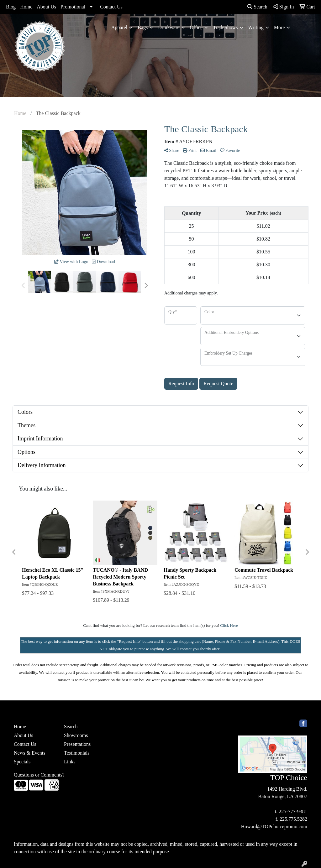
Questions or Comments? (39, 775)
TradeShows (225, 27)
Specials (22, 762)
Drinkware (169, 27)
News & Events (29, 753)
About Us (46, 7)
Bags (143, 27)
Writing (256, 27)
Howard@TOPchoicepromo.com (274, 826)
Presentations (77, 744)
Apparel (119, 27)
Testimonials (77, 753)
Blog (11, 7)
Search (257, 7)
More (279, 27)
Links (70, 762)
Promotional (73, 7)
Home (26, 7)
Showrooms (76, 735)
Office (196, 27)
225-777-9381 (293, 811)
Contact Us (111, 7)
